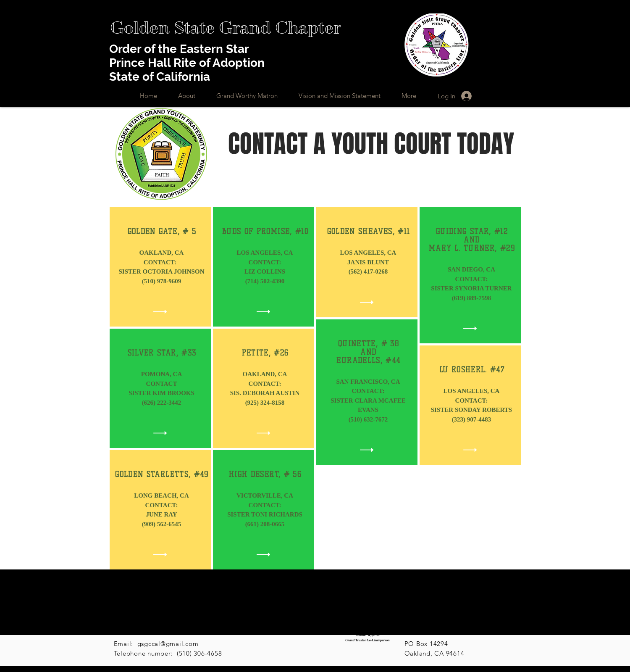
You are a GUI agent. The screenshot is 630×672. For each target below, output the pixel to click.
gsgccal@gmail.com (168, 644)
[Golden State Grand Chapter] (225, 28)
